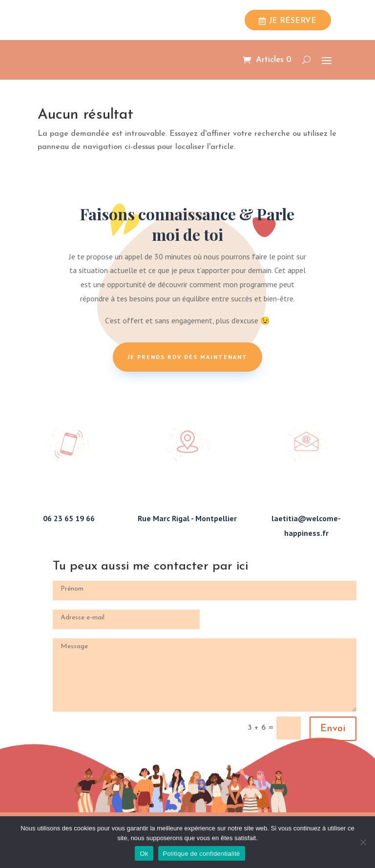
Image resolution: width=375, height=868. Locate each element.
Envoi (333, 729)
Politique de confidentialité (202, 854)
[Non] (363, 842)
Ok (144, 854)
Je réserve (293, 21)
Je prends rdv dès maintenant (187, 357)
